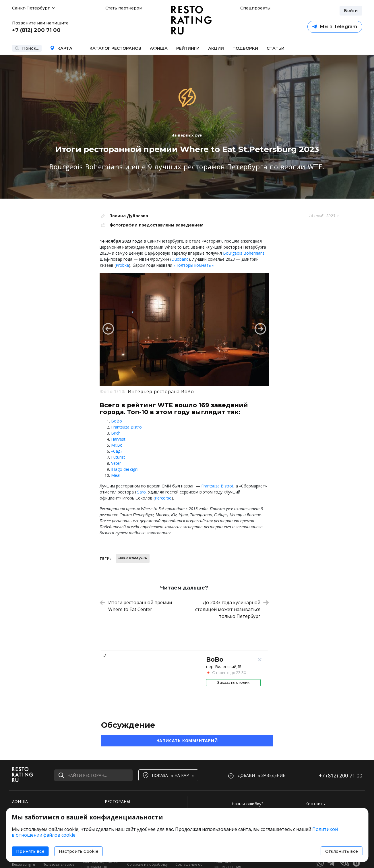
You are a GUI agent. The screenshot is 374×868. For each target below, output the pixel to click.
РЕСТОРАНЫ (118, 801)
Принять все (30, 851)
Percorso (163, 498)
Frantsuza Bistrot (217, 486)
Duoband (180, 259)
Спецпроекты (255, 8)
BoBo (117, 421)
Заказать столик (233, 682)
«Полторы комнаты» (193, 265)
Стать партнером (124, 8)
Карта (61, 48)
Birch (116, 433)
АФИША (20, 801)
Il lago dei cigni (125, 469)
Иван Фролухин (133, 558)
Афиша (159, 48)
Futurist (118, 457)
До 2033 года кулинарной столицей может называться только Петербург (232, 609)
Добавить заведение (261, 775)
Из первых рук (187, 135)
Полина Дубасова (129, 216)
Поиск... (27, 48)
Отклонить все (342, 851)
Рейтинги (188, 48)
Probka (122, 265)
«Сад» (117, 451)
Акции (216, 48)
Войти (351, 11)
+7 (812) (341, 775)
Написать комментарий (187, 741)
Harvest (118, 439)
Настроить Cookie (79, 851)
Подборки (245, 48)
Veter (116, 463)
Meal (116, 475)
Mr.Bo (117, 445)
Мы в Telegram (335, 27)
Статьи (276, 48)
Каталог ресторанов (115, 48)
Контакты (315, 804)
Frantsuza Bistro (126, 427)
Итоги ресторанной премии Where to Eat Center (136, 606)
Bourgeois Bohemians (244, 253)
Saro (142, 492)
